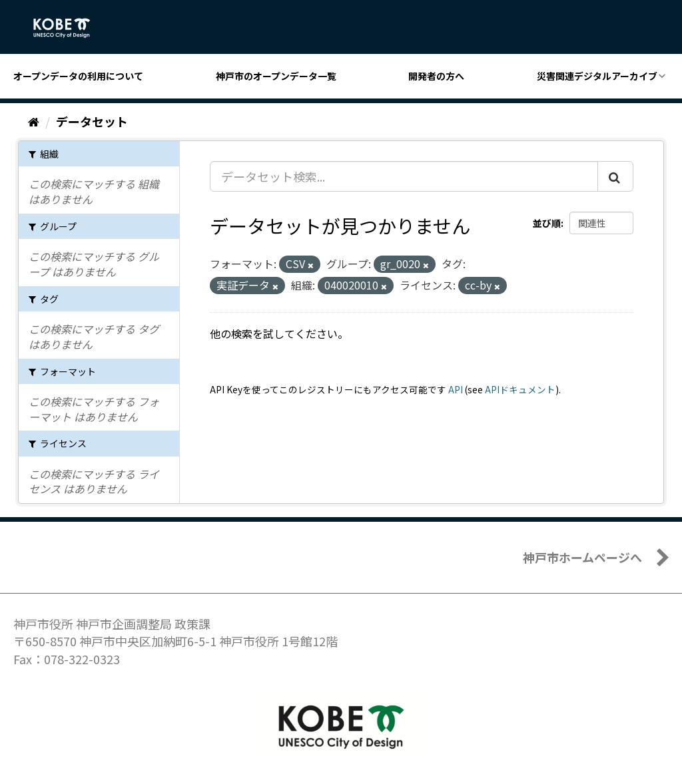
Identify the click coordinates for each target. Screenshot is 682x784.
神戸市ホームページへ (582, 557)
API (456, 389)
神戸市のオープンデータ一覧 (276, 76)
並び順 (547, 223)
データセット (92, 121)
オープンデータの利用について (78, 76)
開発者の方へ (436, 76)
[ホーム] (34, 121)
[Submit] (615, 176)
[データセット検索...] (404, 176)
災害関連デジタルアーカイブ (597, 76)
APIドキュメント (520, 389)
